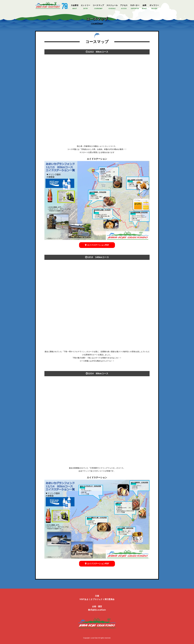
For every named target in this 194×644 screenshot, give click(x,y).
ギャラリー (154, 7)
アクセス (124, 7)
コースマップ (98, 7)
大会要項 (75, 7)
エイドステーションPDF (97, 244)
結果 (144, 7)
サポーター (135, 7)
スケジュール (112, 7)
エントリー (85, 7)
